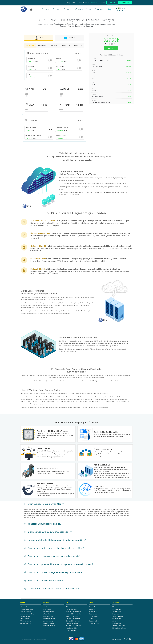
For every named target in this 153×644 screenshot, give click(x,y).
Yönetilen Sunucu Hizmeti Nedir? (44, 524)
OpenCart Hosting (49, 623)
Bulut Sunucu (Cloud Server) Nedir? (46, 504)
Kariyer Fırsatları (117, 623)
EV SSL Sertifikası (71, 609)
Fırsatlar (94, 3)
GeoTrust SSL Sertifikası (73, 619)
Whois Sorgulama (26, 621)
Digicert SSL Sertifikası (73, 621)
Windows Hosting (48, 612)
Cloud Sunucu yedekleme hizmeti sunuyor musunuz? (55, 588)
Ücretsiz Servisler (26, 623)
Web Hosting (47, 607)
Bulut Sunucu (93, 612)
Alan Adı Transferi (26, 612)
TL (116, 8)
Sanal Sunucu (93, 614)
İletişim (103, 3)
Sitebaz (91, 619)
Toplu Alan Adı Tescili (27, 609)
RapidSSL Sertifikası (72, 616)
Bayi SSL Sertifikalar (72, 623)
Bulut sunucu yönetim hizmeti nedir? (46, 580)
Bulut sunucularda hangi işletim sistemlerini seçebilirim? (56, 548)
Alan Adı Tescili (25, 607)
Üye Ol (112, 3)
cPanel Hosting (48, 614)
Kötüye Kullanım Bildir (118, 626)
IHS (31, 639)
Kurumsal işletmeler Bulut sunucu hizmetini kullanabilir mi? (57, 540)
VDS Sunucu (93, 609)
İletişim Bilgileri (116, 619)
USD (123, 8)
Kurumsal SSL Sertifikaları (74, 614)
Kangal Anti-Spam (94, 621)
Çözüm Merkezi (116, 609)
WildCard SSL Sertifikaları (74, 612)
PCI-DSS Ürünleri (71, 630)
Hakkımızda (115, 607)
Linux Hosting (47, 609)
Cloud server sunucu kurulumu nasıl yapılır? (50, 532)
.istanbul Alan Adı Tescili (28, 614)
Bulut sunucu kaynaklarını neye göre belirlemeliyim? (54, 556)
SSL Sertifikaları (71, 607)
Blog (68, 3)
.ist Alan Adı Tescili (26, 616)
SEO (74, 3)
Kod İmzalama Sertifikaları (74, 626)
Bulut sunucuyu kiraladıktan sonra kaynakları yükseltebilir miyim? (61, 564)
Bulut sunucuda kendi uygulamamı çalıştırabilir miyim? (55, 572)
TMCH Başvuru (25, 619)
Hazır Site (68, 9)
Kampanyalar (116, 614)
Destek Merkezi (83, 3)
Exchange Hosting (94, 623)
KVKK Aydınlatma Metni (119, 628)
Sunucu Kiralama (94, 607)
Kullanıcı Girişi (125, 3)
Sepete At (111, 48)
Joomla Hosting (48, 621)
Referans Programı (117, 616)
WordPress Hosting (49, 619)
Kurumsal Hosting (49, 616)
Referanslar (115, 621)
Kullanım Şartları (116, 612)
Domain (45, 9)
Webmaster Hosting (49, 626)
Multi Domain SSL (71, 628)
